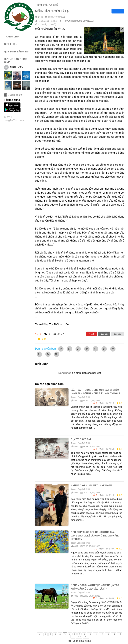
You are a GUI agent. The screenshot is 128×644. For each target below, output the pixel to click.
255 (79, 637)
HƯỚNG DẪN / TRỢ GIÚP (15, 60)
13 (108, 634)
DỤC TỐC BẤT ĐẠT (81, 439)
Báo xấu (117, 334)
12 (102, 634)
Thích (92, 334)
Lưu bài (104, 334)
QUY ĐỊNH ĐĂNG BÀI (16, 52)
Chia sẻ (54, 5)
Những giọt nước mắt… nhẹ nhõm (91, 486)
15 (120, 634)
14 (114, 634)
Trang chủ (41, 5)
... (73, 637)
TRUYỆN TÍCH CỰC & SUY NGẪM (78, 21)
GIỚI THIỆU (11, 44)
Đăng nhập (65, 373)
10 (90, 634)
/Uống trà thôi (13, 95)
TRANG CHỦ (11, 37)
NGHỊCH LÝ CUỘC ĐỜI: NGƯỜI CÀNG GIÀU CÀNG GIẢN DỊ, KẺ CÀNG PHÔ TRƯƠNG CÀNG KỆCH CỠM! (95, 536)
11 (96, 634)
